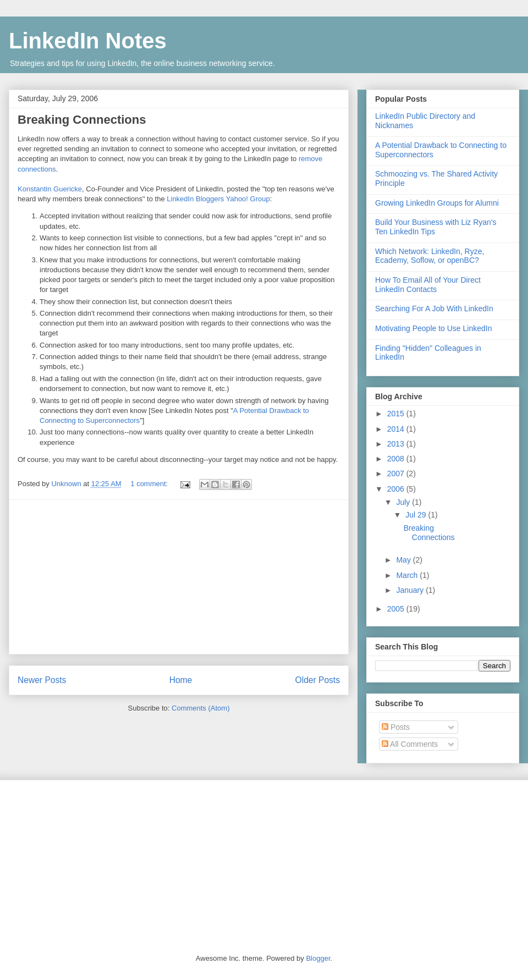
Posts (396, 727)
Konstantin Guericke (50, 189)
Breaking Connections (82, 120)
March (408, 575)
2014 (397, 429)
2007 (397, 474)
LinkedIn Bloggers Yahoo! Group (218, 199)
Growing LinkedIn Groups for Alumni (437, 203)
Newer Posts (42, 680)
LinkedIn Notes (88, 41)
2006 (397, 489)
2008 (397, 459)
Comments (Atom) (200, 708)
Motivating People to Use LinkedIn (433, 328)
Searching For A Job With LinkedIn (434, 309)
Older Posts (318, 680)
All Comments (410, 744)
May (404, 560)
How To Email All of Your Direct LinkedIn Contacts (428, 285)
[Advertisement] (179, 577)
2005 (397, 609)
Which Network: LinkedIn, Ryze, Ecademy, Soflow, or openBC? (430, 256)
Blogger (318, 958)
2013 (397, 444)
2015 (397, 414)
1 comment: (150, 484)
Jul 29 (417, 515)
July (404, 502)
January (411, 590)
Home (181, 680)
